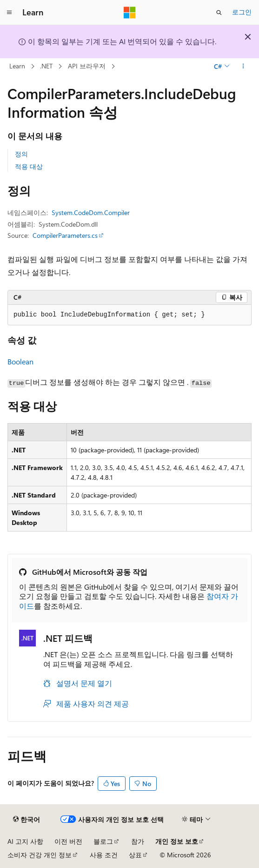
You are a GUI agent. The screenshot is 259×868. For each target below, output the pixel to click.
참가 (138, 841)
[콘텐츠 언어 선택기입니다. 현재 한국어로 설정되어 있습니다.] (27, 820)
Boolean (20, 361)
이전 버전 (68, 841)
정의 (21, 154)
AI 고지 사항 (25, 841)
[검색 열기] (219, 13)
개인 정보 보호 (177, 841)
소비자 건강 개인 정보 (40, 855)
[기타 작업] (243, 67)
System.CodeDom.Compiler (91, 212)
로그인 (242, 12)
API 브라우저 (87, 66)
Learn (17, 66)
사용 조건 (104, 855)
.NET (46, 66)
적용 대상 (29, 166)
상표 (135, 855)
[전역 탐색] (9, 13)
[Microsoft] (130, 13)
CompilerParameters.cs (65, 235)
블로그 (103, 841)
